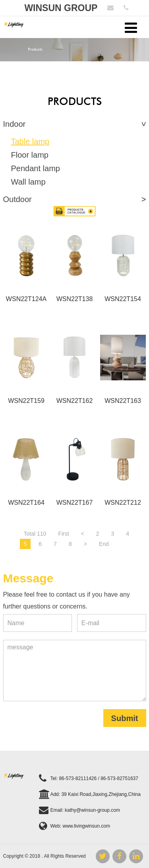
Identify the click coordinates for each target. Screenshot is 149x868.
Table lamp (30, 141)
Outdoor (17, 199)
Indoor (15, 124)
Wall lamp (28, 182)
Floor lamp (30, 155)
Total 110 (35, 534)
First (63, 534)
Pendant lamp (36, 168)
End (104, 544)
